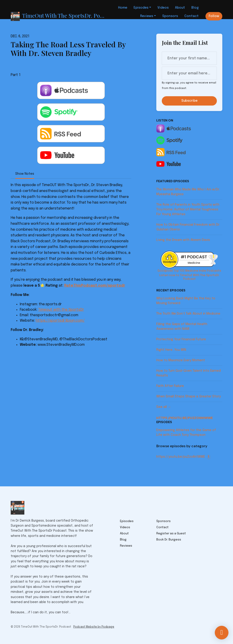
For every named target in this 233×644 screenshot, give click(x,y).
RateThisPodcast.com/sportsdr (95, 286)
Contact (191, 16)
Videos (163, 8)
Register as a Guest (142, 25)
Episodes (141, 8)
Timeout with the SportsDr (61, 310)
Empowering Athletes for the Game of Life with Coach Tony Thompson (186, 433)
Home (123, 8)
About (180, 8)
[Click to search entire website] (198, 25)
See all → (164, 407)
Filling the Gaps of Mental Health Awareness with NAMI (182, 327)
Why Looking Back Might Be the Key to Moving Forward (186, 301)
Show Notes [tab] (25, 174)
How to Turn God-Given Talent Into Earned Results (189, 373)
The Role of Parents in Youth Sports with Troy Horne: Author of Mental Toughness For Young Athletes (188, 210)
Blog (195, 8)
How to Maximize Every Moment (181, 360)
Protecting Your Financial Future (181, 339)
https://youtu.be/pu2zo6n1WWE (185, 418)
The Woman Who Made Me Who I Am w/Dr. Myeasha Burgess (188, 192)
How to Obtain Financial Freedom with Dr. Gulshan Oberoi (188, 227)
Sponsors (170, 16)
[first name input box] (189, 58)
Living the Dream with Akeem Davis (183, 240)
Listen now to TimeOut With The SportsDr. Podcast (189, 277)
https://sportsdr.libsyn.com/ (60, 321)
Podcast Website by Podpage (94, 627)
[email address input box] (189, 73)
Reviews (147, 16)
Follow (214, 16)
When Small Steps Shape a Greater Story (189, 397)
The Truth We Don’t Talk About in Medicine (188, 314)
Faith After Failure (170, 386)
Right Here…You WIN (171, 350)
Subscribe (189, 101)
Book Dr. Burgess (178, 25)
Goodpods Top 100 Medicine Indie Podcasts (189, 271)
